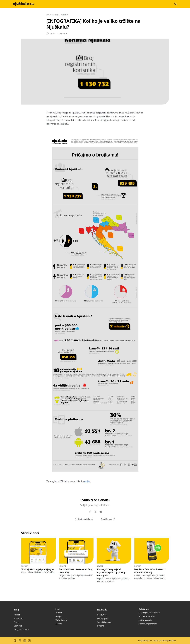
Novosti (64, 15)
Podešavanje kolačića (148, 624)
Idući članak (108, 519)
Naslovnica (102, 615)
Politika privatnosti (147, 616)
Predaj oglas (103, 618)
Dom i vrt (18, 626)
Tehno (16, 622)
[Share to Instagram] (100, 512)
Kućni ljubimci (62, 620)
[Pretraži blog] (175, 4)
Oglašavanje (144, 609)
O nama (101, 626)
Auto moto (18, 618)
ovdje (87, 481)
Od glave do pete (21, 629)
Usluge (59, 616)
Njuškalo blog (52, 15)
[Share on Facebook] (95, 512)
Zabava (59, 624)
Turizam (59, 613)
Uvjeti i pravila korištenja (149, 613)
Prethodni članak (84, 519)
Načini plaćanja (145, 620)
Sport (58, 609)
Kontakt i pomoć (104, 622)
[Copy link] (90, 512)
